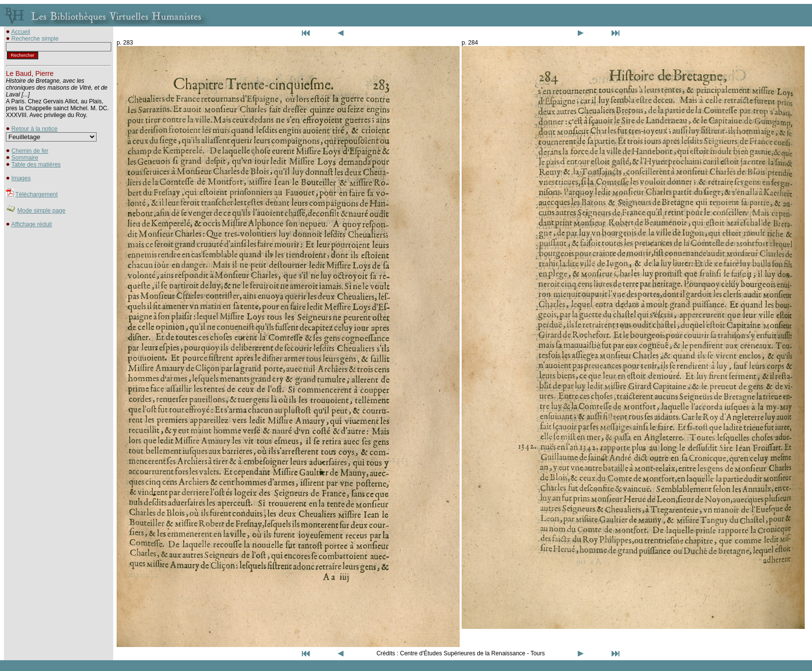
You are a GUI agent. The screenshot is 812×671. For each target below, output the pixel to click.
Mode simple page (41, 211)
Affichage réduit (32, 224)
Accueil (21, 32)
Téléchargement (37, 194)
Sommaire (25, 158)
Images (21, 178)
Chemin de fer (30, 151)
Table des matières (36, 165)
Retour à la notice (34, 129)
